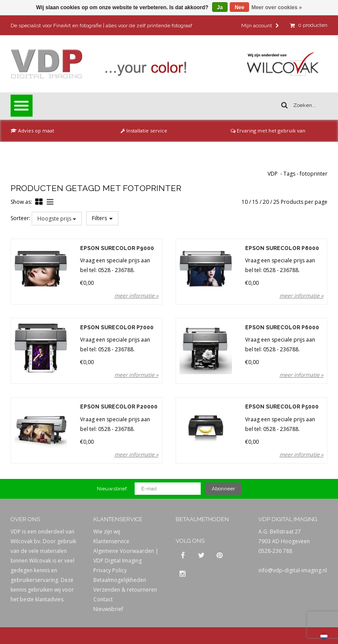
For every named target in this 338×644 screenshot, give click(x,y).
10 (245, 202)
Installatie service (144, 131)
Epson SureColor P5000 (282, 407)
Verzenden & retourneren (125, 590)
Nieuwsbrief (108, 609)
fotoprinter (314, 174)
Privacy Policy (110, 570)
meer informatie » (136, 296)
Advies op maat (32, 131)
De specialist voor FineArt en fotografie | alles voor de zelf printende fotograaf (101, 26)
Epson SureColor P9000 (117, 248)
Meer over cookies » (277, 7)
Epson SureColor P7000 (117, 328)
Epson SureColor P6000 (282, 328)
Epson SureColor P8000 (282, 248)
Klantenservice (111, 541)
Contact (103, 599)
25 (276, 202)
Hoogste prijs (57, 219)
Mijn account (260, 26)
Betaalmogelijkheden (120, 580)
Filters (102, 218)
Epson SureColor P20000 (119, 407)
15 (255, 202)
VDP (273, 174)
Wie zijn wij (107, 532)
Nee (239, 7)
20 (266, 202)
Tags (289, 174)
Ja (220, 7)
